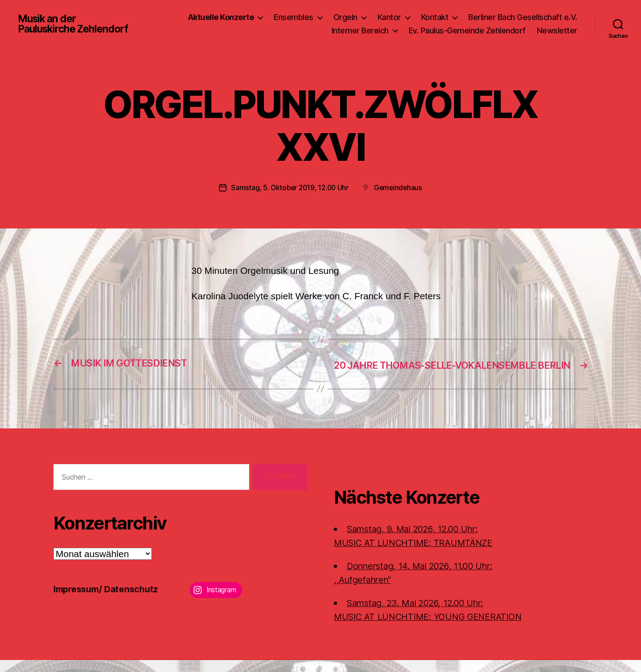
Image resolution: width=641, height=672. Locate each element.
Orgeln (345, 17)
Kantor (389, 17)
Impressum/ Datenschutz (109, 601)
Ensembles (294, 17)
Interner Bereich (360, 31)
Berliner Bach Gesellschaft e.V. (523, 17)
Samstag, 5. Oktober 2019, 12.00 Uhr (289, 187)
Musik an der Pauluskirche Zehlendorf (76, 24)
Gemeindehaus (400, 187)
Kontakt (435, 17)
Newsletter (557, 31)
